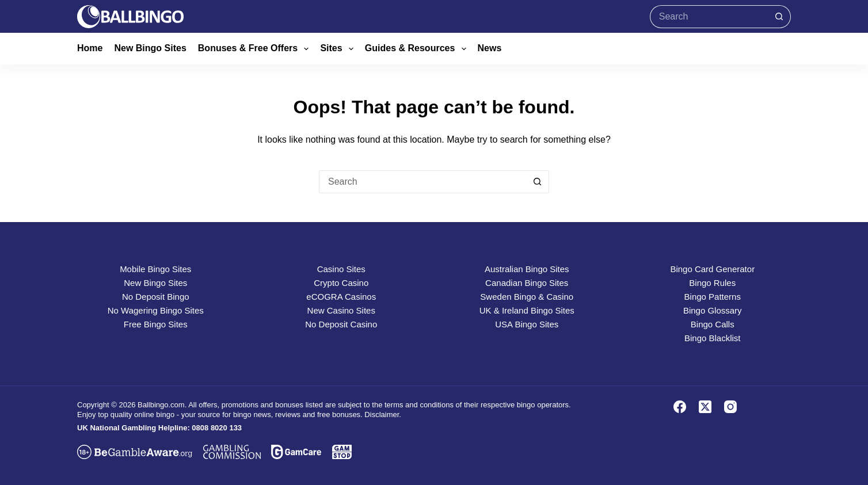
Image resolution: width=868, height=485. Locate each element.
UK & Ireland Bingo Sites (527, 310)
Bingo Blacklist (713, 338)
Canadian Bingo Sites (527, 283)
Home (90, 48)
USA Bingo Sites (527, 324)
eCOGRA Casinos (341, 297)
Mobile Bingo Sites (155, 269)
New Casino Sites (341, 310)
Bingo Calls (713, 324)
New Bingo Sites (150, 48)
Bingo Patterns (713, 297)
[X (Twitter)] (705, 407)
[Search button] (779, 17)
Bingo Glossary (713, 310)
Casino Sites (341, 269)
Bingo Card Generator (712, 269)
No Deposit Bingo (156, 297)
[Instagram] (730, 407)
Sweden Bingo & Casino (527, 297)
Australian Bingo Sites (527, 269)
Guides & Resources (418, 49)
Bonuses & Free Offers (256, 49)
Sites (339, 49)
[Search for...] (709, 17)
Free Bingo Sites (156, 324)
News (490, 48)
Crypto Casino (341, 283)
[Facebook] (680, 407)
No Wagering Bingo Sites (156, 310)
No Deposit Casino (341, 324)
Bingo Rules (712, 283)
